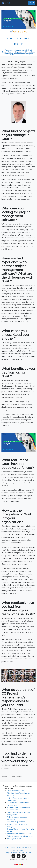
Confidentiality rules (24, 853)
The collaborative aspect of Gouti (19, 834)
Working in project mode (16, 822)
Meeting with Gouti (14, 839)
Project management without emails (20, 836)
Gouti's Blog (18, 32)
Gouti (6, 3)
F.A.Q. (18, 862)
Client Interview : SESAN (16, 791)
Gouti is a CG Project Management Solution (18, 848)
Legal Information (12, 853)
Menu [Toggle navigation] (32, 3)
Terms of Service (19, 850)
